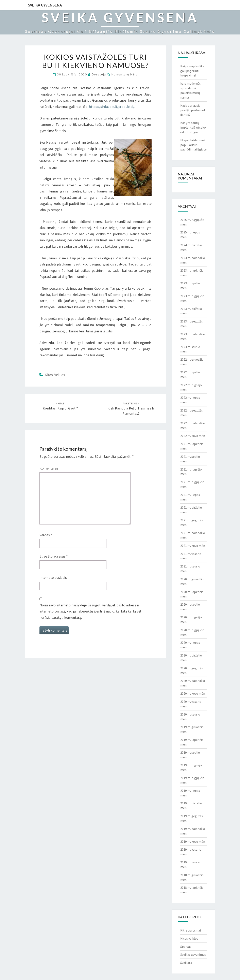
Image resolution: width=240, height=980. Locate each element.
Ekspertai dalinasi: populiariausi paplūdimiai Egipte (193, 145)
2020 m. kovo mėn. (193, 693)
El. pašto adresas (54, 556)
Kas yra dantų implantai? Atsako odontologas (193, 127)
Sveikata (186, 963)
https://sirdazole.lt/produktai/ (112, 107)
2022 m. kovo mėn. (193, 436)
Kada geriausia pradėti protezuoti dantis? (193, 110)
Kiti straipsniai (191, 930)
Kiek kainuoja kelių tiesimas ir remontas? (131, 409)
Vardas (46, 535)
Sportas (186, 947)
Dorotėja (99, 74)
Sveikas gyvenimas (193, 954)
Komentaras (49, 468)
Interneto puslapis (53, 578)
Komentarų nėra (125, 74)
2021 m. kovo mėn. (193, 546)
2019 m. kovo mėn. (193, 841)
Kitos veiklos (55, 375)
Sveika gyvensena (45, 5)
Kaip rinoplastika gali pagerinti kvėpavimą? (192, 71)
